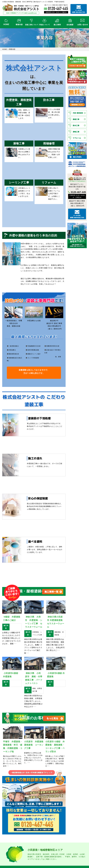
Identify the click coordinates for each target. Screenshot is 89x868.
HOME (6, 22)
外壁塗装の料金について (44, 22)
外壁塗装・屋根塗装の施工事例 (57, 22)
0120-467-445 (78, 192)
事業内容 (19, 22)
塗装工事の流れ (32, 22)
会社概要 (70, 22)
